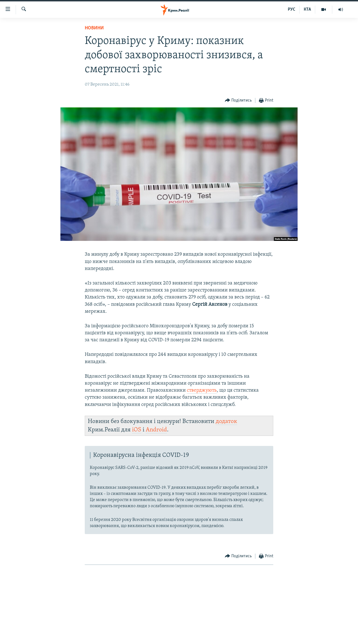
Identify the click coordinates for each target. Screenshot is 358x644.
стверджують (202, 390)
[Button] (238, 101)
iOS (137, 430)
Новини (94, 28)
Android (156, 430)
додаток (226, 421)
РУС (292, 10)
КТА (307, 10)
